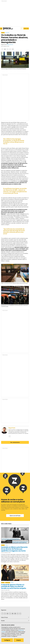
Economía (7, 33)
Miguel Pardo (4, 45)
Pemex (3, 33)
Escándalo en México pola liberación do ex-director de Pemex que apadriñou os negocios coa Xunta (14, 549)
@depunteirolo (10, 45)
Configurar (7, 640)
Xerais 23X (8, 583)
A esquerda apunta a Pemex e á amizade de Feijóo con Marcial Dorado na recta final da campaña (14, 586)
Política (7, 545)
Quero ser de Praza (15, 516)
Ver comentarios (15, 442)
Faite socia (26, 28)
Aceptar (19, 640)
